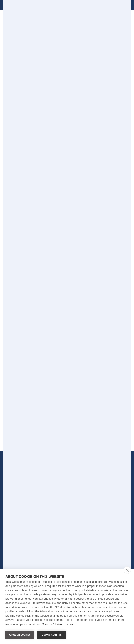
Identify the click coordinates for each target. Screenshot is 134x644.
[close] (127, 570)
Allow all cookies (20, 635)
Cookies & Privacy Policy (57, 624)
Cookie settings (52, 635)
